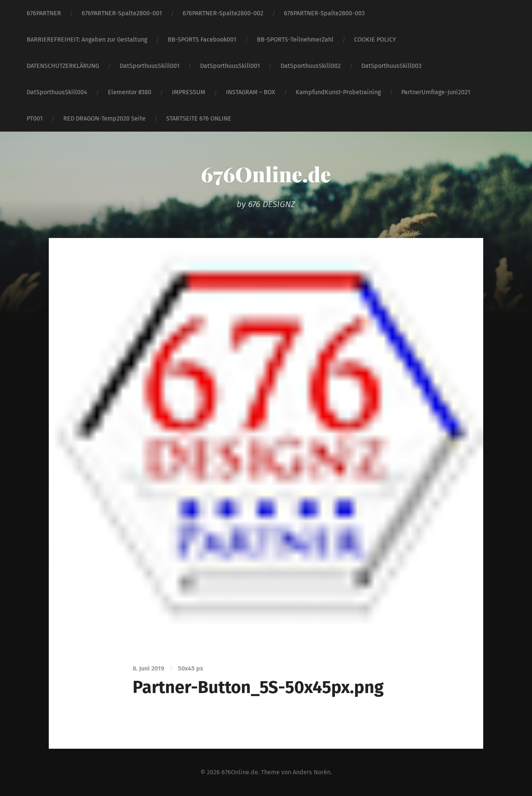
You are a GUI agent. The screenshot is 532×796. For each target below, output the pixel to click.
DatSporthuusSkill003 (391, 66)
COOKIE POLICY (375, 39)
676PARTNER (44, 13)
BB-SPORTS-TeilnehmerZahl (295, 39)
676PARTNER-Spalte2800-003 (324, 13)
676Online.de (266, 174)
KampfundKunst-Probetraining (338, 92)
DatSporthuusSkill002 (311, 66)
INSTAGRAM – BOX (251, 92)
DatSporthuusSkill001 (150, 66)
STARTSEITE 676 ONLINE (199, 118)
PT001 (35, 118)
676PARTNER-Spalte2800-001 (122, 13)
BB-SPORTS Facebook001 (202, 39)
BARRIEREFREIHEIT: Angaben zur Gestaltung (87, 39)
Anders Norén (312, 772)
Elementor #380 (130, 92)
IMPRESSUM (189, 92)
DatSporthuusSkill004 (57, 92)
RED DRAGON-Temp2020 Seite (104, 118)
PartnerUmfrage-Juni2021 (436, 92)
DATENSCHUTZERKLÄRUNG (63, 66)
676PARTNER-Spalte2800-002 (223, 13)
